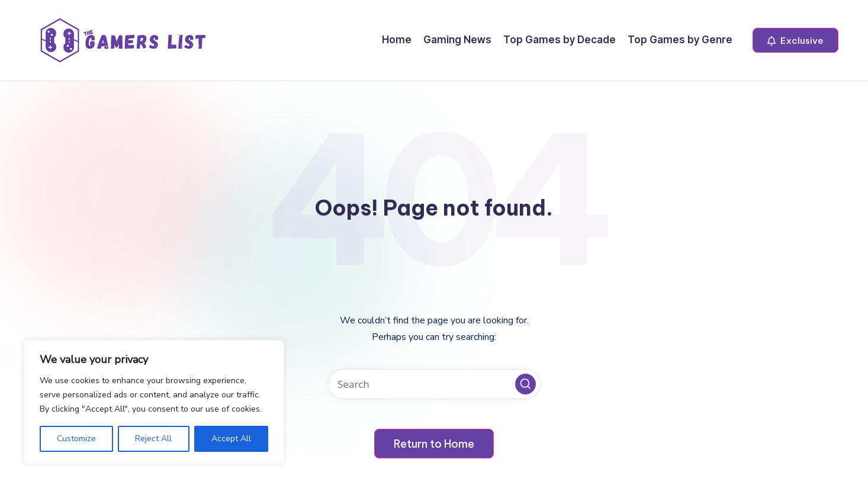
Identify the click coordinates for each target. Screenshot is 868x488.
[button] (795, 40)
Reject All (153, 439)
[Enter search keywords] (434, 384)
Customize (76, 439)
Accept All (231, 439)
